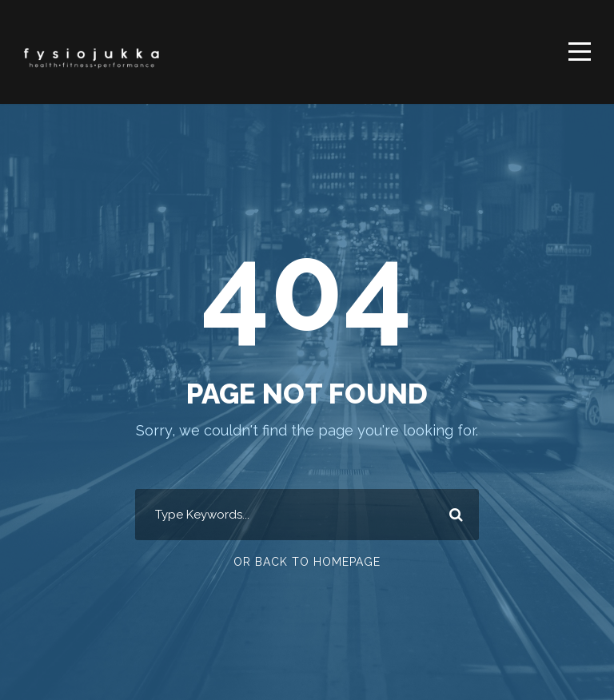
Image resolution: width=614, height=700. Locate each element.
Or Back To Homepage (307, 562)
